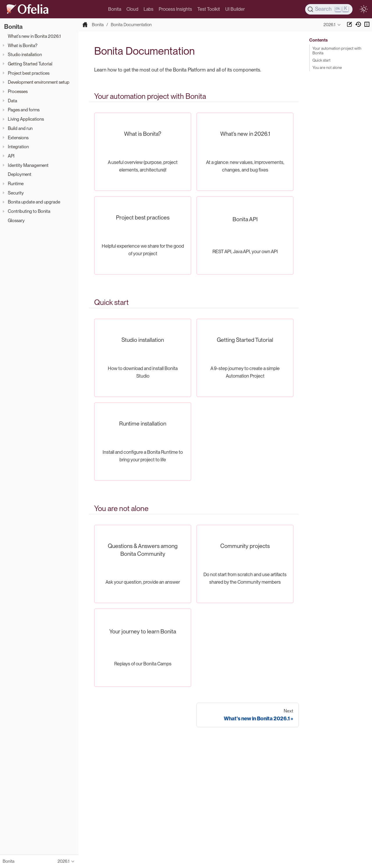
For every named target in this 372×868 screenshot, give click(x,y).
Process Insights (175, 9)
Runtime (16, 184)
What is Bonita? (23, 45)
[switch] (364, 9)
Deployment (20, 174)
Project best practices (29, 73)
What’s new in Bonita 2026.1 (34, 36)
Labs (149, 9)
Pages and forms (24, 110)
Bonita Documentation (131, 25)
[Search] (329, 9)
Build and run (20, 128)
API (11, 156)
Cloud (132, 9)
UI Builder (235, 9)
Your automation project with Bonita (337, 51)
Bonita (115, 9)
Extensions (18, 138)
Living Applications (26, 119)
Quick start (321, 60)
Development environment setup (39, 82)
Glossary (16, 220)
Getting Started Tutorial (30, 64)
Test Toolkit (209, 9)
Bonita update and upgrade (34, 202)
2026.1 (329, 25)
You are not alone (327, 67)
